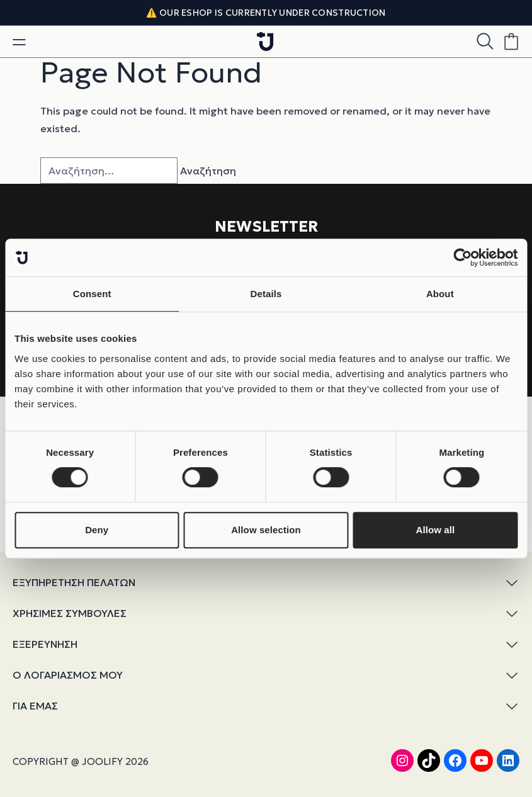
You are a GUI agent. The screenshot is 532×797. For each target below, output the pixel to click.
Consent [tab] (92, 294)
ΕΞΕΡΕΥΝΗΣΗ (266, 644)
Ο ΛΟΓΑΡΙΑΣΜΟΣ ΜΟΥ (266, 675)
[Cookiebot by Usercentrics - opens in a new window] (462, 257)
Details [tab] (266, 294)
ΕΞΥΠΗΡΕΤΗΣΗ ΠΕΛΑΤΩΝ (266, 583)
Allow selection (266, 530)
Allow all (435, 530)
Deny (97, 530)
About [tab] (440, 294)
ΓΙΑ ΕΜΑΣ (266, 706)
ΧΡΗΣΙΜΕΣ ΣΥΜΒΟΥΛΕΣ (266, 613)
